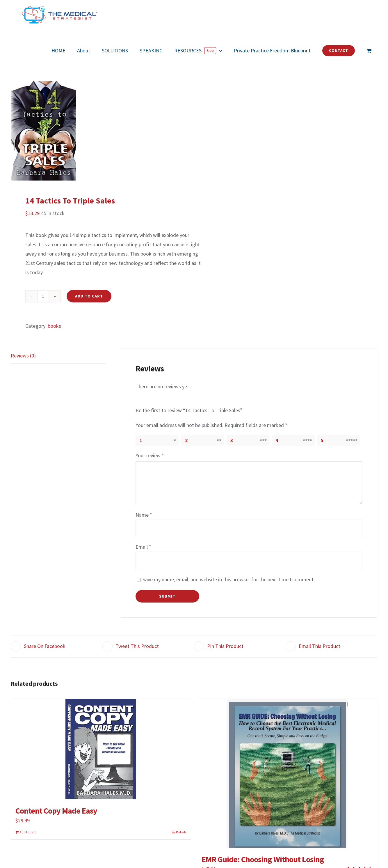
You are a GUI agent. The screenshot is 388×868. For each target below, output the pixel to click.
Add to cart (89, 296)
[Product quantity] (43, 296)
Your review (150, 455)
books (54, 326)
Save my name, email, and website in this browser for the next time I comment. (229, 579)
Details (181, 832)
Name (144, 515)
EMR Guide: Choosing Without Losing (263, 859)
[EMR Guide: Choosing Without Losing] (287, 774)
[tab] (58, 356)
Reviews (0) (23, 356)
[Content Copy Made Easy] (101, 749)
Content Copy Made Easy (56, 811)
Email (143, 547)
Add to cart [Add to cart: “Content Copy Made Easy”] (28, 832)
